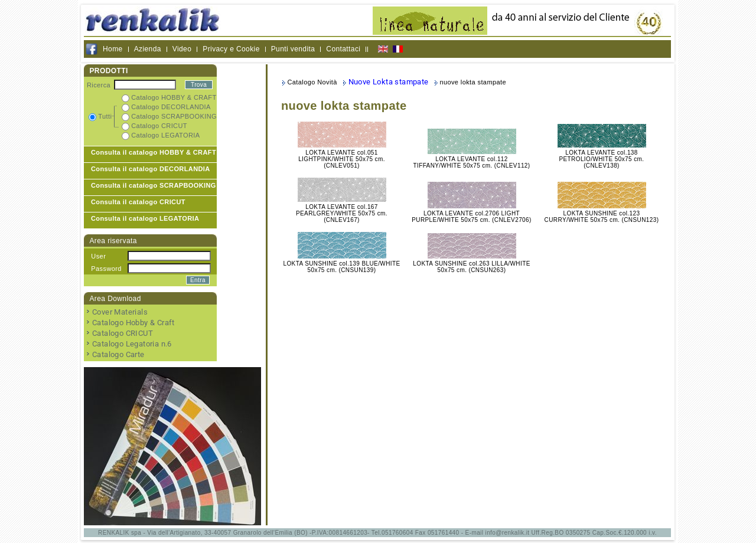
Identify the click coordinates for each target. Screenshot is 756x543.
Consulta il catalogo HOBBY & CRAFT (154, 152)
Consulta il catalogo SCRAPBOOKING (154, 185)
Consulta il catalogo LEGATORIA (145, 218)
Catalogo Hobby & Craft (133, 323)
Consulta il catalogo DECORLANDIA (151, 169)
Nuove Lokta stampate (389, 82)
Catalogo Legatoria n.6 (132, 344)
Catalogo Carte (118, 354)
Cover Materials (120, 312)
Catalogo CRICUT (123, 333)
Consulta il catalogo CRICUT (138, 202)
